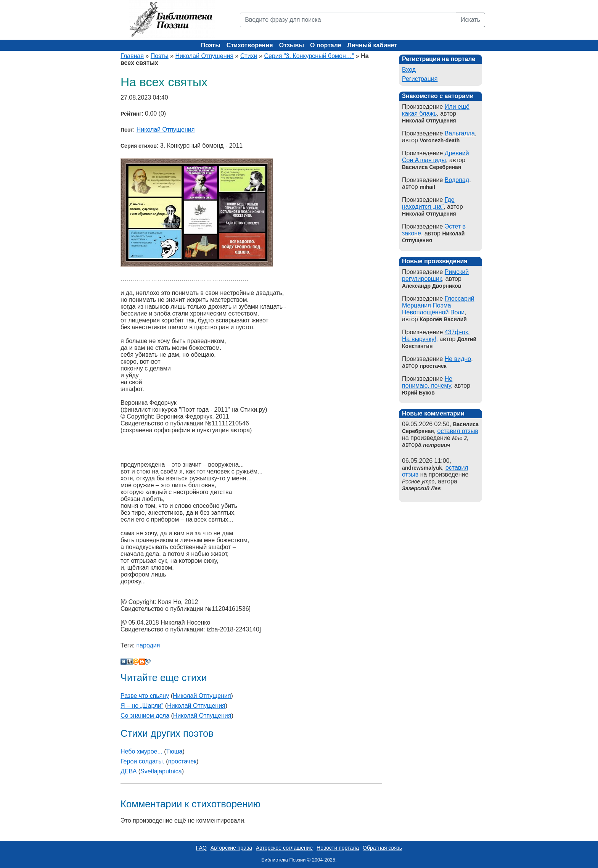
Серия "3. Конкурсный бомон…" (309, 56)
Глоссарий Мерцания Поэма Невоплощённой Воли (438, 305)
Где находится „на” (428, 203)
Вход (409, 70)
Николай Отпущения (205, 56)
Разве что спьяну (145, 696)
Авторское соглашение (284, 848)
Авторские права (231, 848)
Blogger (142, 662)
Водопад (457, 180)
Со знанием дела (145, 716)
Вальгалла (460, 133)
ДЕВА (129, 771)
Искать (470, 20)
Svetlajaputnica (161, 771)
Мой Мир (136, 662)
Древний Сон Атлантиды (436, 157)
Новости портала (338, 848)
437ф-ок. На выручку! (436, 336)
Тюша (174, 751)
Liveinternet (130, 662)
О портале (326, 45)
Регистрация (420, 79)
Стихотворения (250, 45)
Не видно (458, 359)
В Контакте (124, 662)
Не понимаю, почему (427, 382)
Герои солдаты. (142, 761)
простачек (182, 761)
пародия (148, 645)
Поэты (211, 45)
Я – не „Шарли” (142, 706)
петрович (436, 445)
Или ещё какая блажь (436, 110)
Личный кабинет (372, 45)
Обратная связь (382, 848)
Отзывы (292, 45)
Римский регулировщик (435, 275)
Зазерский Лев (421, 488)
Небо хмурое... (141, 751)
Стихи (249, 56)
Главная (132, 56)
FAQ (201, 848)
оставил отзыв (458, 431)
